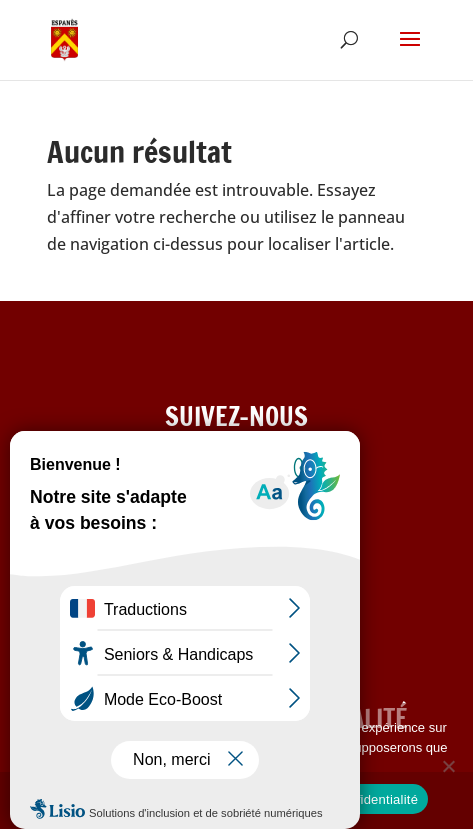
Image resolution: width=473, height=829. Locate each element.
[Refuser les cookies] (448, 766)
